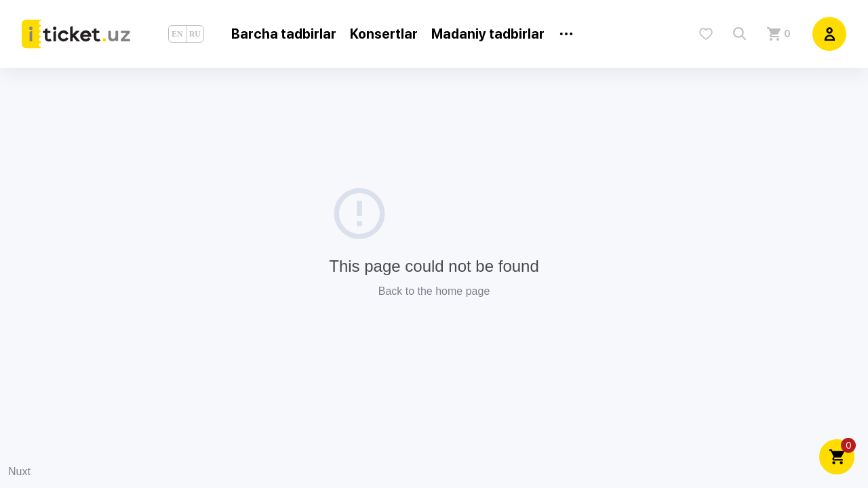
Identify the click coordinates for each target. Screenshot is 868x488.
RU (195, 34)
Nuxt (19, 471)
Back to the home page (434, 291)
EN (177, 34)
